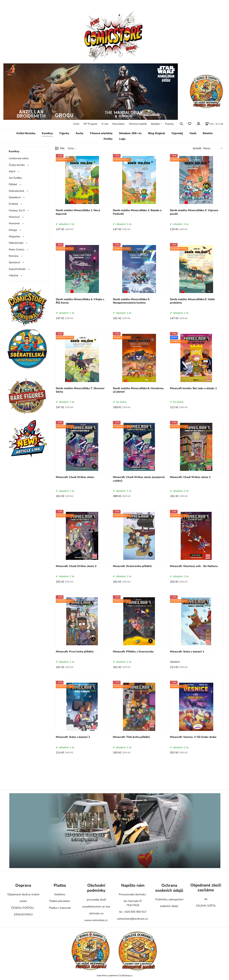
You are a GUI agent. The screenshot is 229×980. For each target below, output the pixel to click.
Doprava (23, 885)
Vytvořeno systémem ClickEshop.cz (114, 975)
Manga (13, 230)
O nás (105, 124)
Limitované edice (19, 158)
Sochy (80, 133)
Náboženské (16, 243)
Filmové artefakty (101, 133)
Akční (12, 171)
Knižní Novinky (26, 133)
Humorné (14, 223)
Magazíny (14, 236)
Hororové (14, 217)
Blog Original (157, 133)
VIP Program (90, 124)
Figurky (64, 133)
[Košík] (209, 124)
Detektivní (15, 197)
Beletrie (208, 133)
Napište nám (133, 885)
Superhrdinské (17, 269)
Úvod (76, 124)
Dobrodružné (16, 191)
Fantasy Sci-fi (17, 210)
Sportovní (14, 262)
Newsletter (119, 124)
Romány (14, 256)
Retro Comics (17, 249)
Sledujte (155, 124)
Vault (193, 133)
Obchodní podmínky (96, 888)
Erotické (13, 204)
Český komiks (17, 165)
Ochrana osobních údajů (169, 888)
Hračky (108, 139)
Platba (60, 885)
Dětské (13, 184)
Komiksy (47, 133)
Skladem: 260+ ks (130, 133)
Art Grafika (15, 178)
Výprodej (177, 133)
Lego (122, 139)
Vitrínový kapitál (138, 124)
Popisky (169, 124)
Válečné (14, 275)
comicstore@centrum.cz (132, 919)
